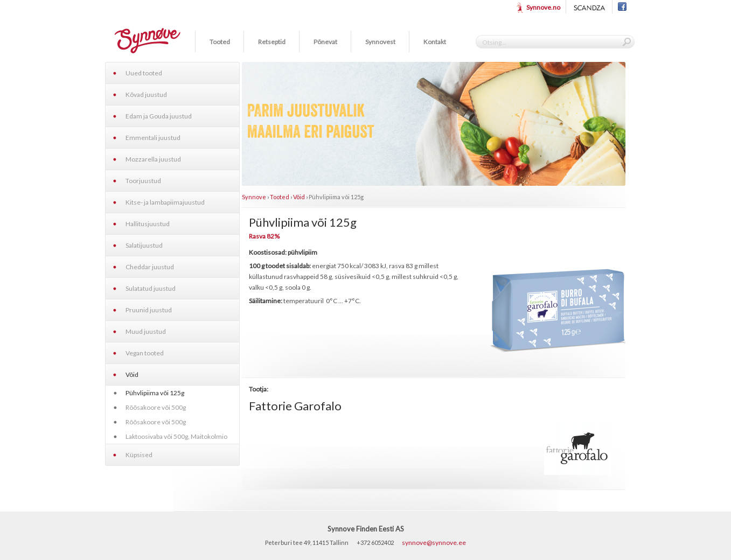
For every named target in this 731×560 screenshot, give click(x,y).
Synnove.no (543, 7)
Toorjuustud (143, 181)
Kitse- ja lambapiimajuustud (165, 202)
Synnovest (380, 42)
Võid (132, 374)
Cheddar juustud (150, 267)
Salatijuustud (144, 245)
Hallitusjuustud (148, 224)
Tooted (220, 42)
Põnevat (325, 42)
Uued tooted (144, 73)
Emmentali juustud (153, 138)
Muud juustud (146, 331)
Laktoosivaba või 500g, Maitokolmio (176, 436)
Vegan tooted (145, 353)
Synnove (254, 197)
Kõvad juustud (146, 94)
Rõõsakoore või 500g (156, 407)
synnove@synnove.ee (434, 542)
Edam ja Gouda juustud (159, 116)
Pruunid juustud (149, 310)
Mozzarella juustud (153, 159)
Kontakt (435, 42)
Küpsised (139, 455)
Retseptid (272, 42)
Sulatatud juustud (151, 288)
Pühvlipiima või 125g (155, 393)
